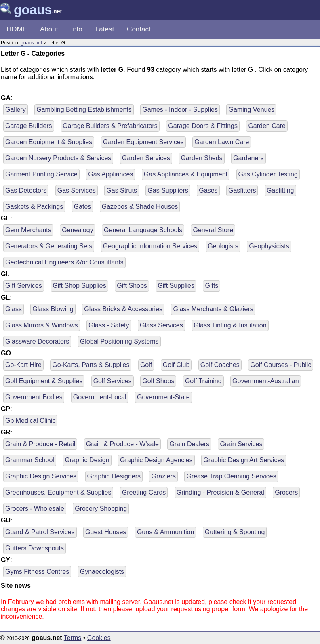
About (49, 29)
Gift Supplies (176, 286)
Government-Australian (266, 381)
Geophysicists (269, 246)
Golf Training (203, 381)
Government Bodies (34, 397)
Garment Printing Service (41, 174)
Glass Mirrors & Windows (42, 325)
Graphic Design (87, 460)
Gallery (16, 110)
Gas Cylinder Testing (268, 174)
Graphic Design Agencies (156, 460)
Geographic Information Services (150, 246)
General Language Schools (143, 230)
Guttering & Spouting (235, 532)
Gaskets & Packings (34, 207)
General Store (213, 230)
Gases (208, 190)
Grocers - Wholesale (35, 509)
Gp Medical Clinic (30, 421)
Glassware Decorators (37, 341)
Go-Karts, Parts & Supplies (91, 365)
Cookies (99, 638)
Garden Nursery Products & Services (58, 158)
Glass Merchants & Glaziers (213, 309)
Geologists (223, 246)
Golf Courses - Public (281, 365)
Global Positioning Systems (119, 341)
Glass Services (161, 325)
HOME (17, 29)
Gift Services (24, 286)
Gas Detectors (26, 190)
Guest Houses (106, 532)
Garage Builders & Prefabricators (110, 126)
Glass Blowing (53, 309)
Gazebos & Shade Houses (140, 207)
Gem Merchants (28, 230)
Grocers (286, 492)
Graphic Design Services (41, 476)
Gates (83, 207)
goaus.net (31, 43)
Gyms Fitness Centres (37, 572)
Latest (105, 29)
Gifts (212, 286)
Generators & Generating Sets (49, 246)
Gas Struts (122, 190)
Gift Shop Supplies (79, 286)
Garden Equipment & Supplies (49, 142)
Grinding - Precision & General (220, 492)
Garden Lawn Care (222, 142)
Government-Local (100, 397)
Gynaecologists (102, 572)
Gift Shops (132, 286)
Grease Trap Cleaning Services (231, 476)
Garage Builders (29, 126)
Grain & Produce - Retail (40, 444)
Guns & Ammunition (165, 532)
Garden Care (267, 126)
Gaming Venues (251, 110)
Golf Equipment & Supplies (44, 381)
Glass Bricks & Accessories (123, 309)
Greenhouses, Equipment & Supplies (58, 492)
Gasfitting (280, 190)
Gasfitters (242, 190)
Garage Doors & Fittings (203, 126)
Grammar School (30, 460)
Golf (146, 365)
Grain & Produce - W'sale (122, 444)
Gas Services (77, 190)
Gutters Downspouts (35, 548)
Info (76, 29)
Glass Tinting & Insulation (230, 325)
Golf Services (113, 381)
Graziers (163, 476)
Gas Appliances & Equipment (186, 174)
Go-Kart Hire (23, 365)
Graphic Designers (114, 476)
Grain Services (241, 444)
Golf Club (176, 365)
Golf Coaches (220, 365)
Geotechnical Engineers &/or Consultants (64, 262)
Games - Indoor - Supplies (180, 110)
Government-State (163, 397)
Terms (73, 638)
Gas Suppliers (168, 190)
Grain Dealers (189, 444)
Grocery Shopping (101, 509)
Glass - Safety (109, 325)
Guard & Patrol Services (40, 532)
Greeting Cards (144, 492)
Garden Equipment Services (143, 142)
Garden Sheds (201, 158)
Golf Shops (158, 381)
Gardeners (248, 158)
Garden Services (146, 158)
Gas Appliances (111, 174)
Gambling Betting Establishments (84, 110)
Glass (14, 309)
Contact (139, 29)
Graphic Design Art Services (244, 460)
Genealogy (77, 230)
